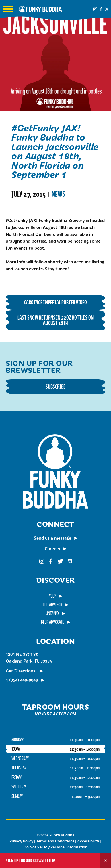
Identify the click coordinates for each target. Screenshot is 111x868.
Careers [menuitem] (52, 548)
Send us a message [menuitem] (52, 538)
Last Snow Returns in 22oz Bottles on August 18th (55, 320)
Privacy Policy (21, 841)
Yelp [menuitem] (52, 596)
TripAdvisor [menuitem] (52, 605)
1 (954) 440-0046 (22, 680)
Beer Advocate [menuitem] (52, 622)
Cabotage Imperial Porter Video (55, 302)
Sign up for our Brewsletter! (31, 860)
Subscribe (55, 386)
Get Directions (21, 671)
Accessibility (88, 841)
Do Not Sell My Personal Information (55, 847)
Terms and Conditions (55, 841)
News (58, 194)
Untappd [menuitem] (52, 613)
